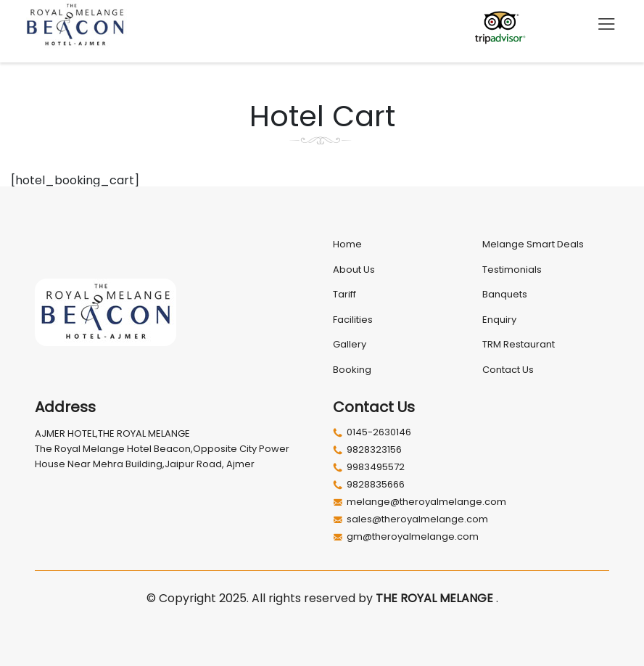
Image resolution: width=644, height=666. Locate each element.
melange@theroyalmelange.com (420, 502)
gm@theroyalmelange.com (406, 537)
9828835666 (369, 485)
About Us (354, 270)
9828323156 (367, 450)
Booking (352, 370)
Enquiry (499, 320)
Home (347, 244)
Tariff (344, 294)
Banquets (505, 294)
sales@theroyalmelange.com (410, 519)
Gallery (350, 344)
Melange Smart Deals (533, 244)
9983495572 (369, 467)
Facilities (353, 320)
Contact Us (508, 370)
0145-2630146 (372, 432)
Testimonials (512, 270)
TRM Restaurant (519, 344)
